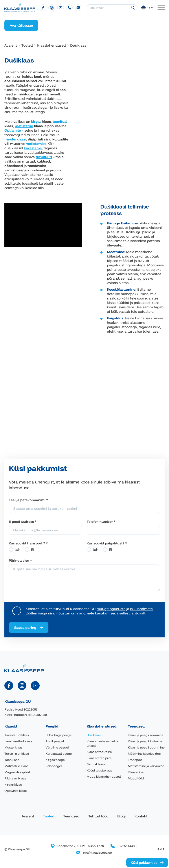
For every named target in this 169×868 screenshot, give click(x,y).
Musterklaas (13, 747)
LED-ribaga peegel (59, 735)
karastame (33, 148)
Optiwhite (13, 130)
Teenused (71, 816)
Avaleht (28, 816)
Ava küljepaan (21, 25)
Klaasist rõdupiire (99, 752)
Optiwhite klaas (16, 791)
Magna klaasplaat (17, 772)
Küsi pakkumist (144, 862)
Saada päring (25, 627)
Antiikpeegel (55, 741)
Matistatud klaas (16, 766)
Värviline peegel (57, 747)
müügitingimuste (111, 609)
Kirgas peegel (55, 760)
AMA (161, 849)
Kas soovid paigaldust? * (107, 543)
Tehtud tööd (98, 816)
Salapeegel (54, 766)
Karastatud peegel (59, 754)
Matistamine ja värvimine (146, 766)
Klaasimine (136, 772)
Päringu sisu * (20, 560)
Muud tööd (136, 778)
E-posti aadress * (23, 522)
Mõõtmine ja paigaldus (144, 754)
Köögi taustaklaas (99, 770)
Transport (135, 760)
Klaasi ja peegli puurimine (146, 747)
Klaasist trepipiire (99, 758)
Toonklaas (12, 760)
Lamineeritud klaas (18, 741)
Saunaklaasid (96, 764)
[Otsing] (133, 8)
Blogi (121, 816)
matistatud (24, 126)
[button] (148, 8)
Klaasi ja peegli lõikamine (146, 735)
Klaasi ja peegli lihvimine (145, 741)
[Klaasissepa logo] (20, 7)
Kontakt (141, 816)
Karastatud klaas (17, 735)
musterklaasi (15, 139)
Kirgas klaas (13, 785)
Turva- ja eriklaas (17, 754)
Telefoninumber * (101, 522)
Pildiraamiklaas (15, 778)
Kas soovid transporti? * (28, 543)
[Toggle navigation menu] (161, 8)
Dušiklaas (94, 735)
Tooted (49, 816)
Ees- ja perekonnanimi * (28, 500)
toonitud (60, 121)
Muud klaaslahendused (104, 777)
